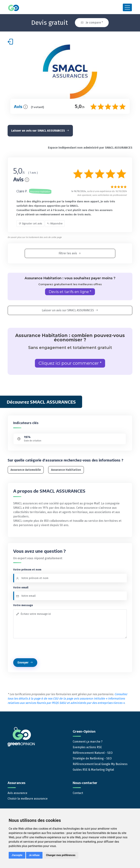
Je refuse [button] (34, 855)
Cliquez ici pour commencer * (70, 363)
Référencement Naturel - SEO (93, 753)
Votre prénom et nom (27, 570)
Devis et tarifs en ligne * (70, 292)
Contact (78, 793)
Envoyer (25, 662)
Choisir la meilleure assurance (28, 799)
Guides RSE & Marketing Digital (93, 770)
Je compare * (92, 23)
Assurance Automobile (26, 470)
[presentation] (41, 648)
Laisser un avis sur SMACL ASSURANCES (40, 131)
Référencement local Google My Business (100, 764)
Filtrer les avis (70, 253)
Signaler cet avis (30, 224)
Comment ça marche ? (88, 742)
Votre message (23, 605)
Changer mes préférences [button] (61, 855)
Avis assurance (17, 793)
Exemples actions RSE (87, 747)
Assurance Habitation (66, 470)
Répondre (55, 224)
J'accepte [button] (17, 855)
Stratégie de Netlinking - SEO (92, 758)
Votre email (21, 587)
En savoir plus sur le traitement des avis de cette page (35, 237)
